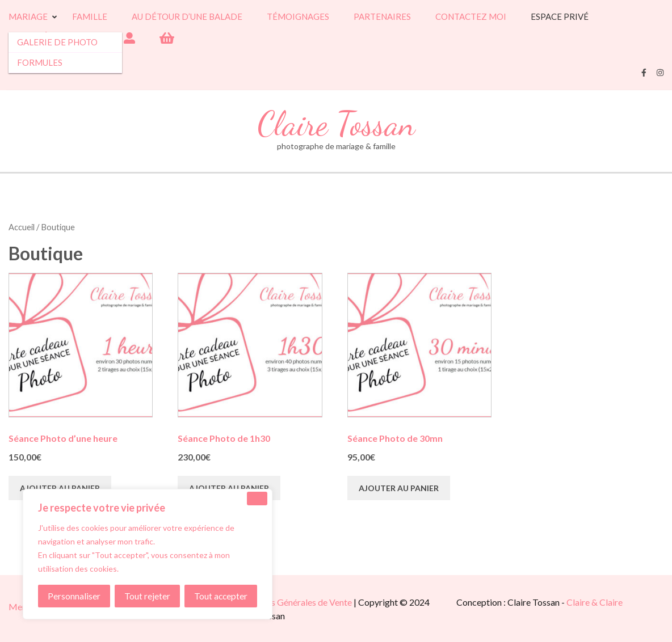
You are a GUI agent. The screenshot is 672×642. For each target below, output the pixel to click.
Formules (40, 62)
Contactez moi (471, 17)
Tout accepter (221, 596)
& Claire (607, 602)
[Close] (257, 499)
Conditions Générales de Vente (292, 602)
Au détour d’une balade (187, 17)
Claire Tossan (336, 124)
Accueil (22, 227)
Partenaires (382, 17)
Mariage (28, 17)
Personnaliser (74, 596)
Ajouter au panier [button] (60, 488)
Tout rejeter (147, 596)
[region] (148, 554)
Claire (579, 602)
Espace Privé (560, 17)
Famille (90, 17)
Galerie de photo (57, 42)
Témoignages (298, 17)
